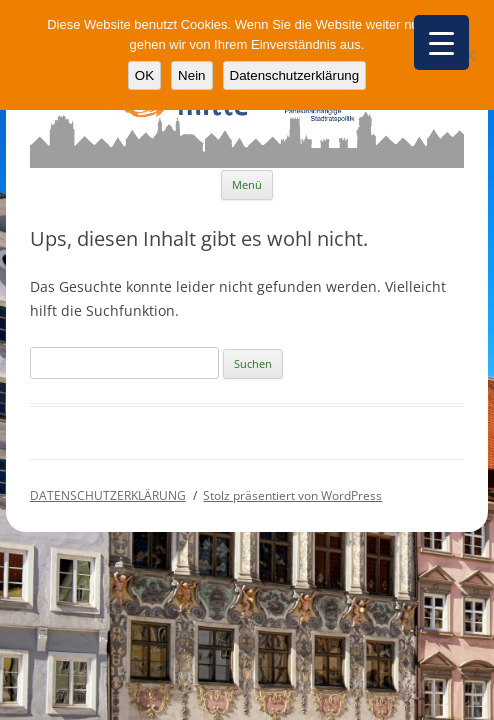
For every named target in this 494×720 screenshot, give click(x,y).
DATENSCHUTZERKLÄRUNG (108, 495)
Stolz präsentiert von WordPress (292, 495)
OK (144, 75)
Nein (191, 75)
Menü (247, 184)
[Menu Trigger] (441, 42)
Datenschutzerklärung (295, 75)
